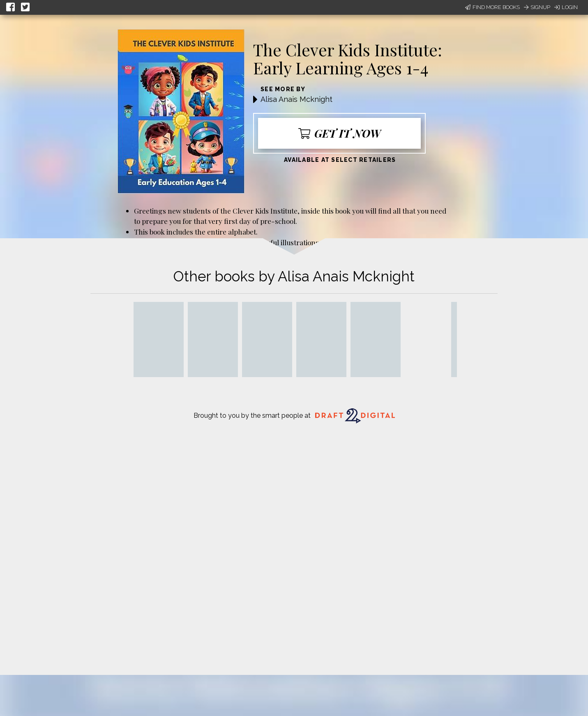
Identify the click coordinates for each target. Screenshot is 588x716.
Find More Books (492, 7)
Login (566, 7)
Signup (537, 7)
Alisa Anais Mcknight (296, 99)
